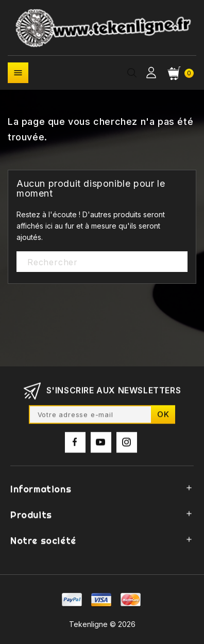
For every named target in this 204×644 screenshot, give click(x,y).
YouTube (101, 445)
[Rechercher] (102, 262)
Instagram (127, 445)
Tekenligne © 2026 (102, 624)
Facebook (75, 445)
